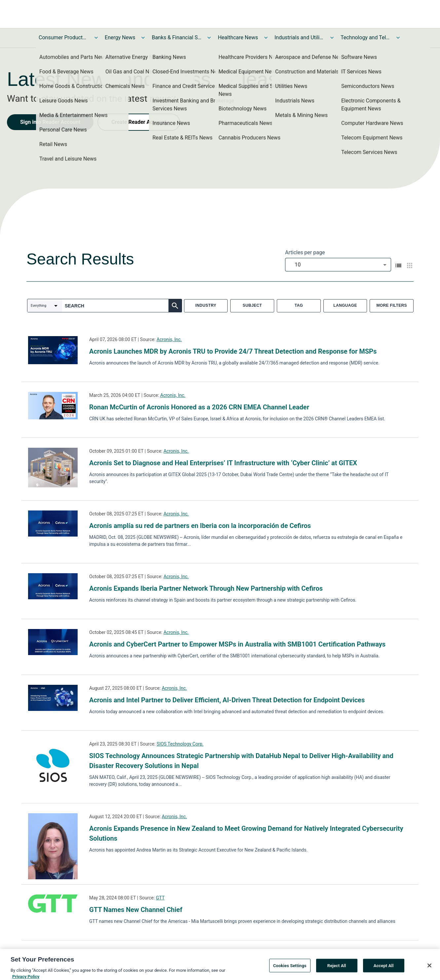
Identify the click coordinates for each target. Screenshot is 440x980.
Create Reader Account (139, 122)
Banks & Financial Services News (176, 37)
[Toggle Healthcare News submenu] (266, 38)
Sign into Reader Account (50, 122)
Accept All (384, 972)
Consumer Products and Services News (63, 37)
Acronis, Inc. (169, 339)
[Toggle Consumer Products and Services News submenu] (96, 38)
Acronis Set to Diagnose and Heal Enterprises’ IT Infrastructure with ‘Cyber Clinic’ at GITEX (223, 463)
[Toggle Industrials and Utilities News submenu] (332, 38)
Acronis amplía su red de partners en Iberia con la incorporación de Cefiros (200, 526)
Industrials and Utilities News (299, 37)
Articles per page (305, 252)
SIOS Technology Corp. (180, 744)
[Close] (429, 972)
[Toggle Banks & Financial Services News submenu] (209, 38)
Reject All (337, 972)
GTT (160, 898)
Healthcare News (238, 37)
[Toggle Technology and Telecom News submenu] (398, 38)
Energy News (120, 37)
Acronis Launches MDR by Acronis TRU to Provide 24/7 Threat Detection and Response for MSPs (233, 351)
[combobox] (338, 265)
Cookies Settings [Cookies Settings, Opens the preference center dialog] (290, 972)
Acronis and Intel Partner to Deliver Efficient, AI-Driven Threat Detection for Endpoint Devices (227, 700)
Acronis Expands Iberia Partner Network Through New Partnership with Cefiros (206, 588)
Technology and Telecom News (365, 37)
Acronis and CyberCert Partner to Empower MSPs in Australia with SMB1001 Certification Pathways (237, 644)
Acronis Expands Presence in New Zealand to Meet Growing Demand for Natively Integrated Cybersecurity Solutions (246, 833)
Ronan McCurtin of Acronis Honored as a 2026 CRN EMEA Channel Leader (199, 407)
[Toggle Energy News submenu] (143, 38)
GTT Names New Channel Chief (136, 910)
